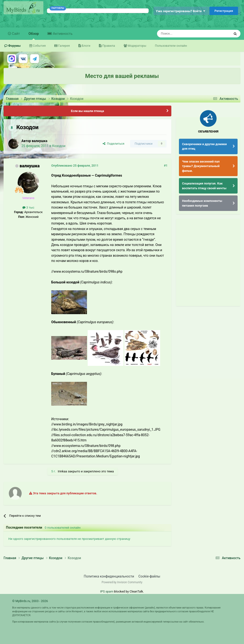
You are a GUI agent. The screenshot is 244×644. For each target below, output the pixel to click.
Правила (108, 46)
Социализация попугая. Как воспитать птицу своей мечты (204, 186)
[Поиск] (183, 34)
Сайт (15, 34)
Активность (62, 34)
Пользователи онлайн (171, 46)
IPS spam (107, 591)
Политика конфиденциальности (109, 576)
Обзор (34, 36)
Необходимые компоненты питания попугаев (202, 203)
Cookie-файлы (149, 576)
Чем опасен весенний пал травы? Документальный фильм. (201, 166)
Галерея (64, 46)
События (39, 46)
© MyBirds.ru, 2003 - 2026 (30, 601)
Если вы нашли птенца (87, 111)
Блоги (86, 46)
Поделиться (114, 144)
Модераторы (137, 46)
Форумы (14, 46)
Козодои (59, 146)
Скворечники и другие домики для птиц (204, 146)
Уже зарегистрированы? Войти (180, 11)
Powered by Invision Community (122, 582)
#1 (166, 166)
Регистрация (224, 11)
